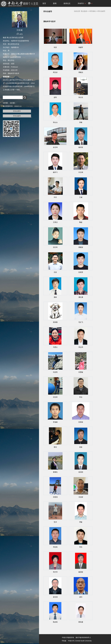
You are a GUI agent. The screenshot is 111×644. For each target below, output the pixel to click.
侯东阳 (81, 472)
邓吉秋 (55, 547)
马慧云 (55, 347)
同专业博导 (17, 111)
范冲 (55, 522)
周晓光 (81, 72)
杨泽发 (81, 147)
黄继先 (55, 472)
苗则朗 (55, 322)
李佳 (81, 397)
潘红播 (81, 297)
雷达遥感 (84, 11)
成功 (81, 597)
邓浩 (81, 547)
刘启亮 (55, 372)
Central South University (83, 641)
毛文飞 (81, 322)
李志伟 (81, 347)
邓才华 (55, 572)
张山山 (55, 122)
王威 (81, 197)
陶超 (81, 222)
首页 (44, 3)
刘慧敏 (81, 372)
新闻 (55, 3)
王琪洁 (55, 222)
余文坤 (55, 147)
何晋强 (55, 497)
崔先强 (55, 597)
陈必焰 (55, 622)
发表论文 (67, 3)
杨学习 (55, 172)
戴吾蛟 (81, 572)
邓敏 (81, 522)
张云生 (81, 97)
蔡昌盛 (81, 622)
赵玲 (55, 97)
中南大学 (71, 641)
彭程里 (81, 272)
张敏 (81, 122)
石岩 (55, 272)
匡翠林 (81, 422)
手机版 (64, 641)
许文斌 (81, 172)
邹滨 (55, 47)
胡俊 (81, 447)
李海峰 (55, 422)
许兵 (55, 197)
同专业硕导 (17, 116)
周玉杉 (55, 72)
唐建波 (81, 247)
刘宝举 (55, 397)
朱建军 (81, 47)
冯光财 (81, 497)
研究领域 (92, 11)
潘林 (55, 297)
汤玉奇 (55, 247)
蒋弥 (55, 447)
